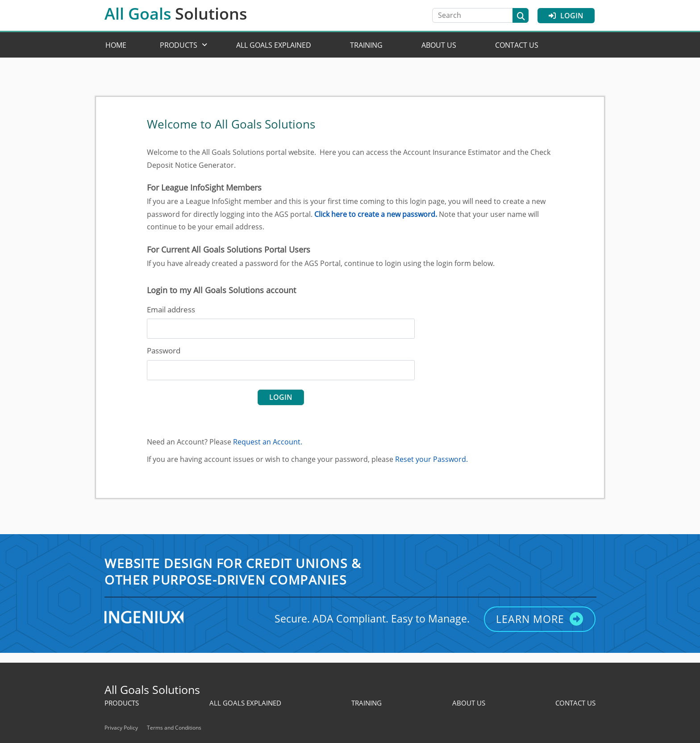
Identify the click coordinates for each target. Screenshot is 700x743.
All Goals (176, 14)
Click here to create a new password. (376, 214)
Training (366, 45)
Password (164, 351)
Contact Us (517, 45)
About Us (439, 45)
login (281, 397)
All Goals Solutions (152, 689)
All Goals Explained (274, 45)
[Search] (477, 15)
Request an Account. (268, 442)
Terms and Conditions (174, 728)
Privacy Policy (121, 728)
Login (566, 16)
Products (179, 45)
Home (116, 45)
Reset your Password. (431, 459)
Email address (171, 309)
